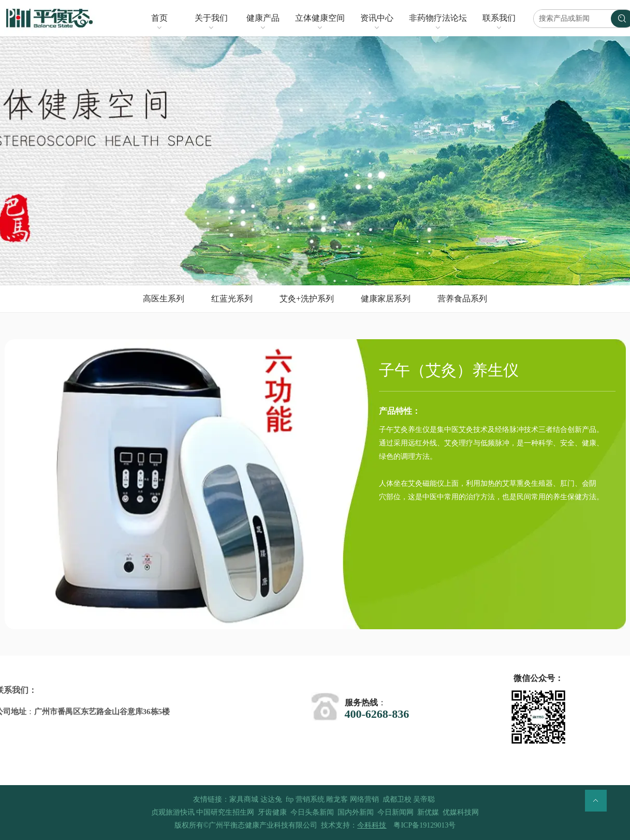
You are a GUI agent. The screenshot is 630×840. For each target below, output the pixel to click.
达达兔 (271, 799)
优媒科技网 (461, 812)
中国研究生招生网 (225, 812)
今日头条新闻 (312, 812)
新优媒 (428, 812)
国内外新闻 (356, 812)
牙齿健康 (272, 812)
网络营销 (364, 799)
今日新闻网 (395, 812)
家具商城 (244, 799)
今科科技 (372, 825)
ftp (290, 799)
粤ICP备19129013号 (424, 825)
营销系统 (310, 799)
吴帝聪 (424, 799)
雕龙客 (337, 799)
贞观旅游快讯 (173, 812)
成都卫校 (397, 799)
